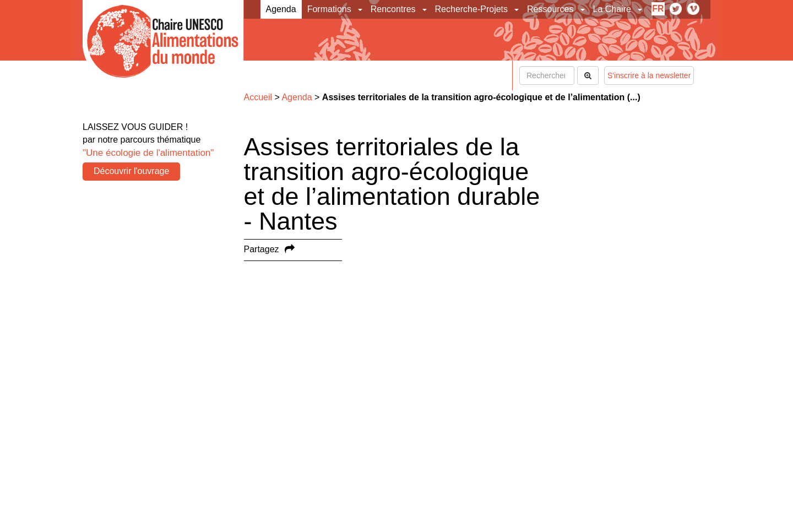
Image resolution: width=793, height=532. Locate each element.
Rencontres (393, 9)
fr (658, 9)
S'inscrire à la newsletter (649, 75)
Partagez (262, 249)
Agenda (281, 9)
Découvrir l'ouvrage (131, 171)
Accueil (258, 97)
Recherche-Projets (472, 9)
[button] (361, 9)
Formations (329, 9)
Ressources (550, 9)
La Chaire (612, 9)
